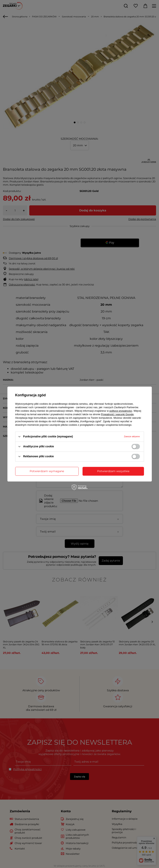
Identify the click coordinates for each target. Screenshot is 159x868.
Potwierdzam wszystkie (113, 471)
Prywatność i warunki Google (117, 414)
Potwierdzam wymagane (47, 471)
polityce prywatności (121, 411)
